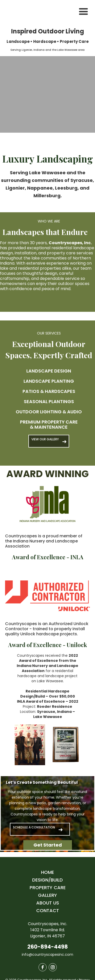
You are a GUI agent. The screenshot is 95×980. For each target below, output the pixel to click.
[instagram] (53, 967)
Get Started (48, 845)
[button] (83, 12)
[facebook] (43, 967)
